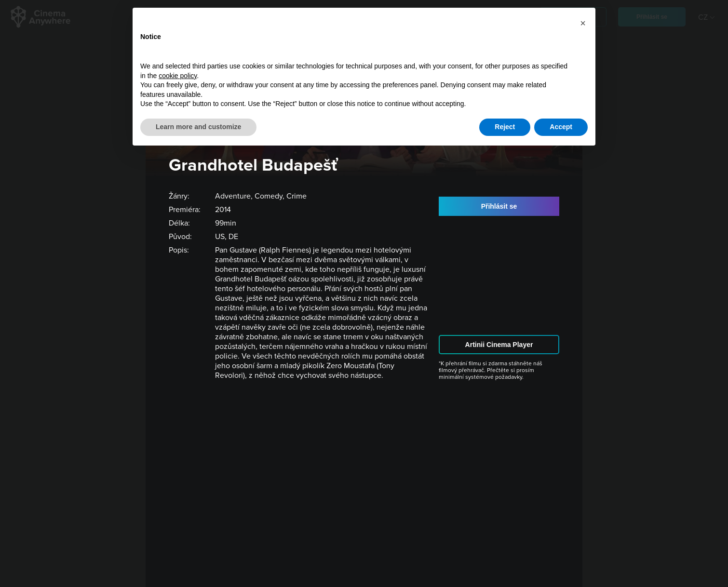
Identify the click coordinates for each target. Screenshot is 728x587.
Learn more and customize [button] (198, 127)
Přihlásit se (499, 206)
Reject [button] (505, 127)
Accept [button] (561, 127)
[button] (583, 23)
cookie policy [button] (178, 76)
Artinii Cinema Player (499, 345)
